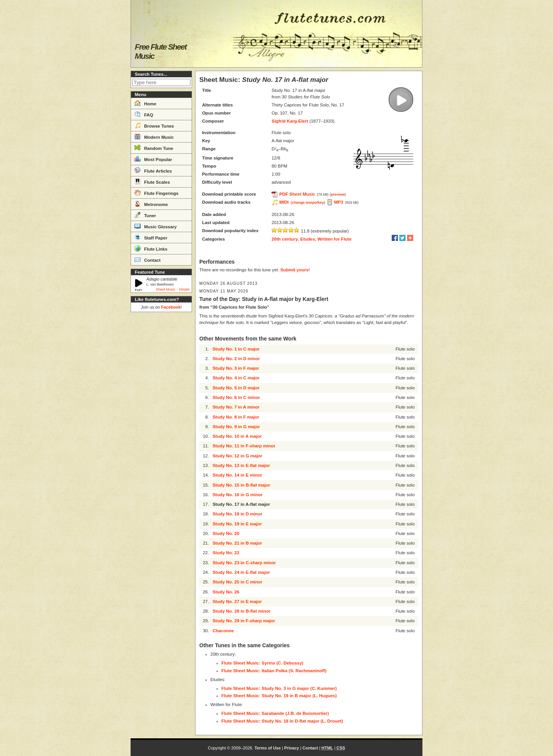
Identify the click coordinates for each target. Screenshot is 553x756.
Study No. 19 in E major (237, 524)
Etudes (308, 239)
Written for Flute (335, 239)
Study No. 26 (226, 592)
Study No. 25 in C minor (237, 582)
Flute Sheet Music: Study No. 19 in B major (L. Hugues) (279, 696)
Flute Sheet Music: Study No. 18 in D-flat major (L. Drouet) (282, 721)
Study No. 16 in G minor (237, 495)
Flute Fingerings (156, 193)
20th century (285, 239)
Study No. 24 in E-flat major (241, 572)
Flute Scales (152, 181)
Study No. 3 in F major (236, 368)
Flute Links (151, 248)
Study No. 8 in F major (236, 417)
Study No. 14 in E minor (237, 475)
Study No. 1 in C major (236, 349)
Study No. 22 (226, 553)
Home (145, 103)
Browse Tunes (154, 125)
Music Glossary (156, 226)
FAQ (144, 114)
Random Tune (154, 148)
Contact (147, 259)
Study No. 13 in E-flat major (241, 465)
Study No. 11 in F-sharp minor (244, 446)
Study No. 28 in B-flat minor (241, 611)
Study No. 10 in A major (237, 436)
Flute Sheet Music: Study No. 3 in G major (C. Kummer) (279, 688)
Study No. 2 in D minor (236, 359)
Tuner (145, 215)
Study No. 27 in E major (237, 601)
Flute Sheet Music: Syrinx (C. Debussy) (262, 663)
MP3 (339, 202)
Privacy (292, 748)
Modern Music (154, 136)
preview (338, 194)
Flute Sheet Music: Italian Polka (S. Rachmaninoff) (274, 671)
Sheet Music (166, 289)
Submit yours (294, 270)
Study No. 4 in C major (236, 378)
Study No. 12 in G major (237, 456)
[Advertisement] (161, 430)
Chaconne (223, 631)
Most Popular (153, 159)
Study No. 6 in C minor (236, 397)
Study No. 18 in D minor (237, 514)
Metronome (151, 204)
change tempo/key (308, 202)
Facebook (171, 307)
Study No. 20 (226, 533)
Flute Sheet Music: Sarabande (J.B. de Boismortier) (275, 713)
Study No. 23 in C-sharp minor (244, 563)
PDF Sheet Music (297, 194)
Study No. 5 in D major (236, 388)
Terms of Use (268, 748)
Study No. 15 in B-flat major (241, 485)
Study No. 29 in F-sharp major (244, 621)
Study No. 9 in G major (236, 427)
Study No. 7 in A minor (236, 407)
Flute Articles (153, 170)
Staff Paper (151, 237)
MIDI (284, 202)
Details (184, 289)
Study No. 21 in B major (237, 543)
